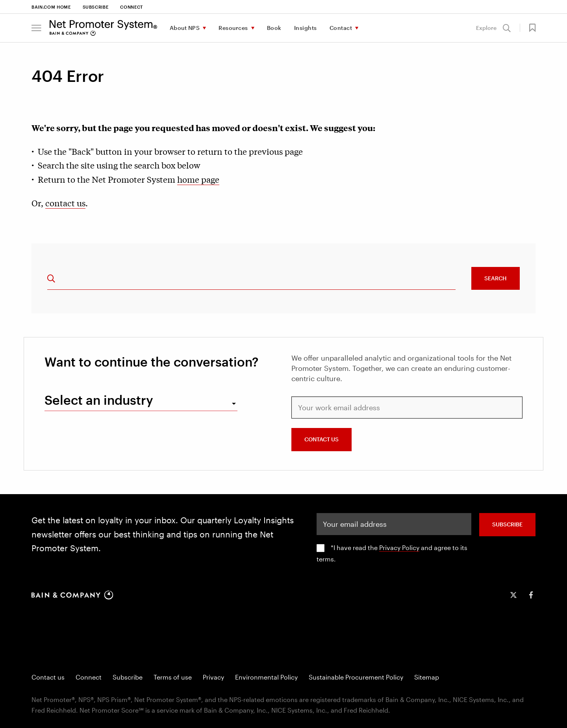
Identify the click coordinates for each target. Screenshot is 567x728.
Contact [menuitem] (341, 28)
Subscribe (96, 7)
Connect (132, 7)
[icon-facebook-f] (531, 595)
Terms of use (173, 677)
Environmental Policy (266, 677)
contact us (65, 203)
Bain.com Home (51, 7)
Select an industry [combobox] (99, 400)
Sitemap (427, 677)
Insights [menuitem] (306, 28)
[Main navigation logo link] (103, 28)
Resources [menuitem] (233, 28)
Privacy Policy (399, 547)
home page (198, 179)
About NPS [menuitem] (185, 28)
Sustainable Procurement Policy (356, 677)
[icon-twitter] (513, 595)
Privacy (213, 677)
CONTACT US (321, 439)
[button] (36, 28)
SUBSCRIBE (507, 524)
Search (496, 278)
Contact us (48, 677)
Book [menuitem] (274, 28)
